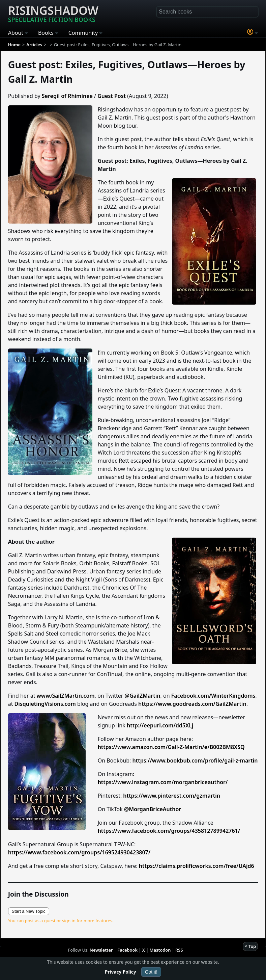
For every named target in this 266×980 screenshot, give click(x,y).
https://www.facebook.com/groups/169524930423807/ (79, 852)
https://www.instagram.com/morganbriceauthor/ (163, 782)
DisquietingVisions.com (45, 704)
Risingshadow (53, 13)
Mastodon (160, 950)
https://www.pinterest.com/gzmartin (172, 796)
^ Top (250, 946)
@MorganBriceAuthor (153, 809)
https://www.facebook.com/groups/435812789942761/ (169, 831)
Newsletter (101, 950)
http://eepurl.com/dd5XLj (160, 725)
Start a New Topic (29, 911)
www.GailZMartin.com (66, 696)
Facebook (127, 950)
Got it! (151, 972)
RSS (179, 950)
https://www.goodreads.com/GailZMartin (192, 704)
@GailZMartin (143, 696)
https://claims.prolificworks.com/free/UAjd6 (197, 866)
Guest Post (112, 96)
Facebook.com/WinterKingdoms (213, 696)
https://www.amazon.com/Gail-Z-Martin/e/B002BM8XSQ (171, 747)
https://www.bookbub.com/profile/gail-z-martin (195, 760)
